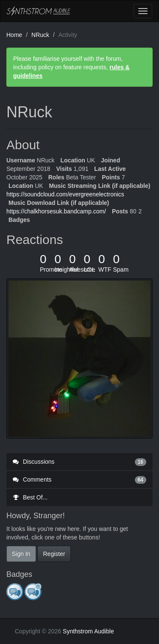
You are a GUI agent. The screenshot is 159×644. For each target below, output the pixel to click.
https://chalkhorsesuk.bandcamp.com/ (56, 211)
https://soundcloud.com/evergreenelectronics (65, 194)
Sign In (21, 554)
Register (54, 554)
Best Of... (30, 497)
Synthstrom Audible (39, 11)
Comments (79, 479)
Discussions (79, 462)
